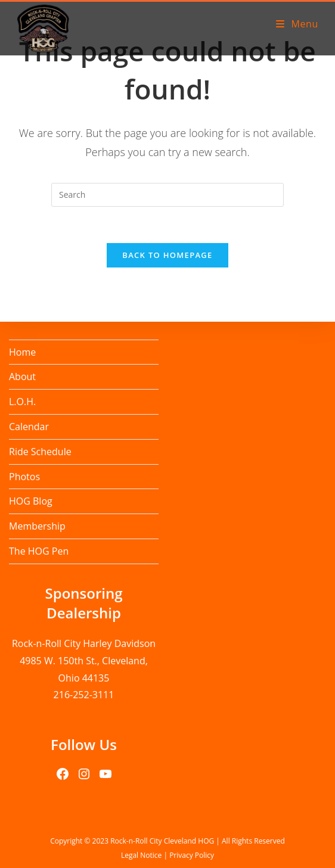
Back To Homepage (167, 255)
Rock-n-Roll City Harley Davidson (84, 643)
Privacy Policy (192, 855)
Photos (24, 477)
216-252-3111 (84, 695)
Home (22, 352)
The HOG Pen (39, 551)
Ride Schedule (40, 452)
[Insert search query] (167, 195)
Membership (37, 526)
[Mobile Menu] (297, 24)
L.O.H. (22, 402)
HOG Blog (31, 501)
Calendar (29, 427)
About (22, 377)
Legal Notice (141, 855)
